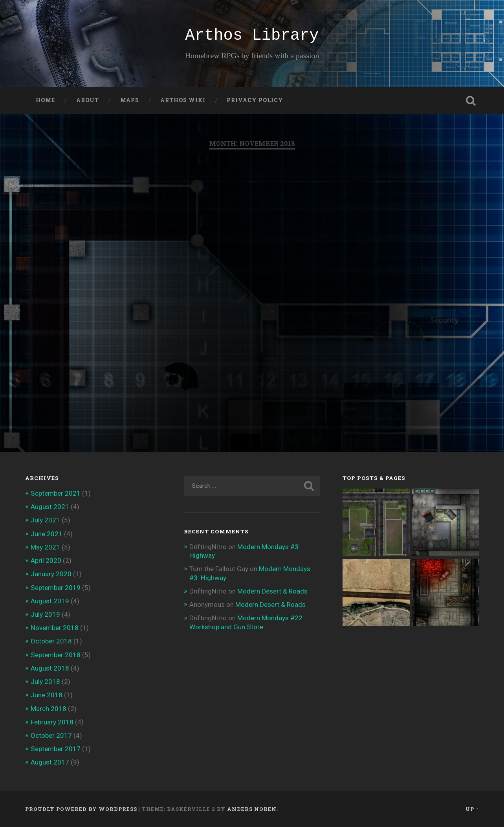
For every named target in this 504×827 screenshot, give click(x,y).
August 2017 (50, 762)
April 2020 (46, 561)
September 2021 (56, 493)
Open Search (471, 101)
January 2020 (51, 574)
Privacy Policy (255, 100)
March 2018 (49, 709)
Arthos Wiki (183, 100)
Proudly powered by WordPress (81, 809)
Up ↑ (472, 809)
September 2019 (56, 588)
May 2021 (45, 547)
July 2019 (45, 614)
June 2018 (47, 695)
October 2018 (51, 641)
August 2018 (50, 668)
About (88, 100)
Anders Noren (252, 809)
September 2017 (56, 749)
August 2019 (50, 601)
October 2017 (51, 735)
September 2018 (56, 655)
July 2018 (45, 682)
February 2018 (52, 722)
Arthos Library (252, 35)
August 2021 (50, 507)
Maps (130, 100)
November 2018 (55, 628)
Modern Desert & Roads (272, 591)
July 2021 (45, 520)
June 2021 (47, 534)
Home (45, 100)
